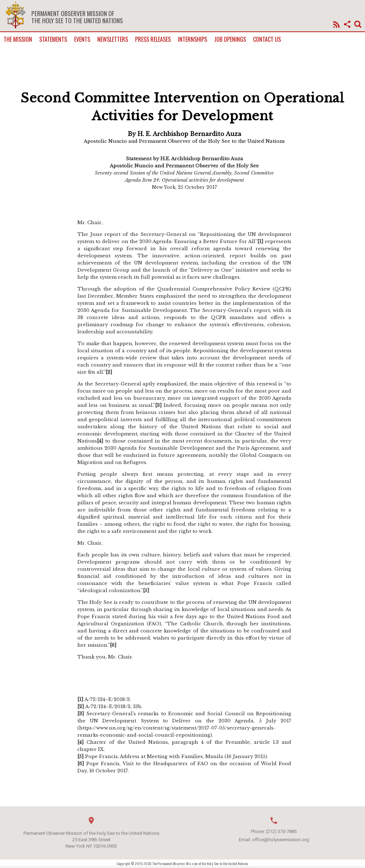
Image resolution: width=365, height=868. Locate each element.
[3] (158, 405)
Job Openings (230, 39)
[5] (146, 591)
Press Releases (153, 39)
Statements (53, 39)
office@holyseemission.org (281, 840)
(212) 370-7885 (281, 831)
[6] (113, 645)
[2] (109, 372)
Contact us (267, 39)
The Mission (18, 39)
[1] (260, 241)
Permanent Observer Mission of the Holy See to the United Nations (77, 17)
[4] (100, 441)
